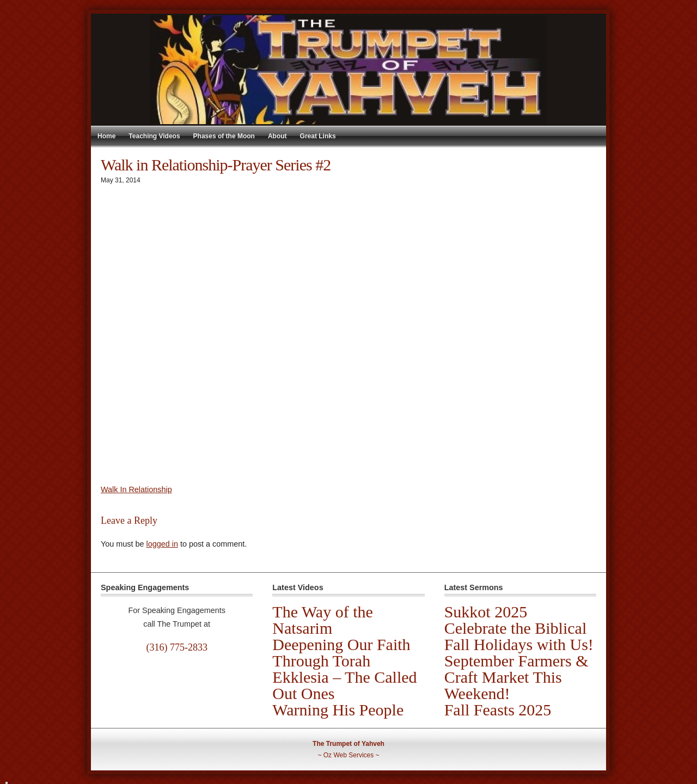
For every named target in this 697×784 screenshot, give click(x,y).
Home (106, 136)
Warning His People (338, 710)
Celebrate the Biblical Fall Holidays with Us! (519, 636)
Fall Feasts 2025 (498, 710)
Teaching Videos (154, 136)
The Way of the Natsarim (322, 620)
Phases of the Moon (224, 136)
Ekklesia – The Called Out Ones (344, 685)
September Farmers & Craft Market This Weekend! (516, 677)
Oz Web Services (348, 755)
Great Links (318, 136)
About (277, 136)
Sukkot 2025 (486, 612)
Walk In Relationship (136, 489)
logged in (162, 544)
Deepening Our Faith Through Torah (341, 653)
